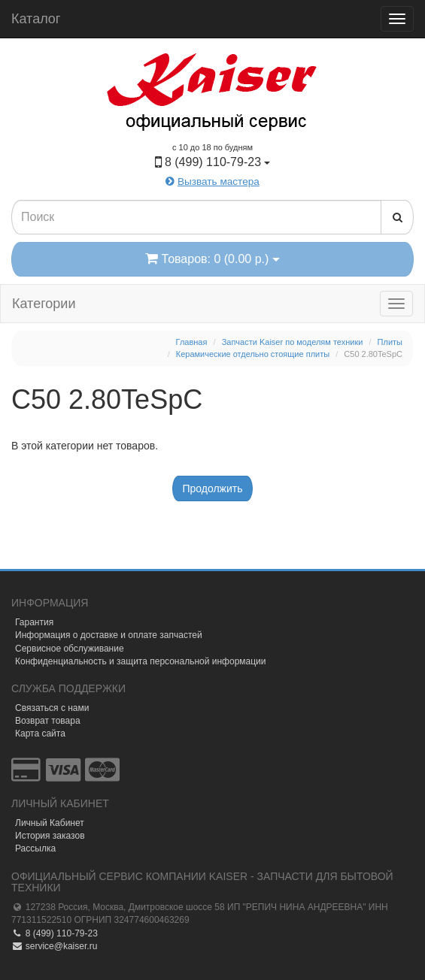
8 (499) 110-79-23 (55, 933)
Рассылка (35, 848)
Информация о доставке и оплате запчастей (109, 635)
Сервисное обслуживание (70, 649)
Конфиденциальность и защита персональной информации (141, 661)
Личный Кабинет (50, 823)
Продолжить (212, 488)
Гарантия (34, 622)
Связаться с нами (52, 708)
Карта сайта (40, 733)
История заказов (50, 836)
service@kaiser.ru (54, 946)
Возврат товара (48, 721)
